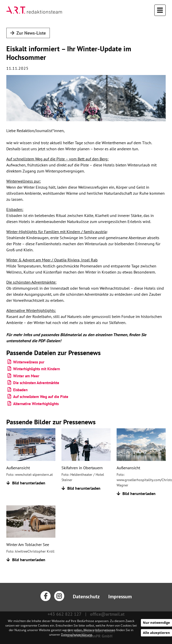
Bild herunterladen (26, 483)
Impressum (120, 597)
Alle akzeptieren (156, 633)
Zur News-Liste (28, 33)
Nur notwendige (156, 623)
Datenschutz (86, 597)
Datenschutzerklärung (77, 635)
